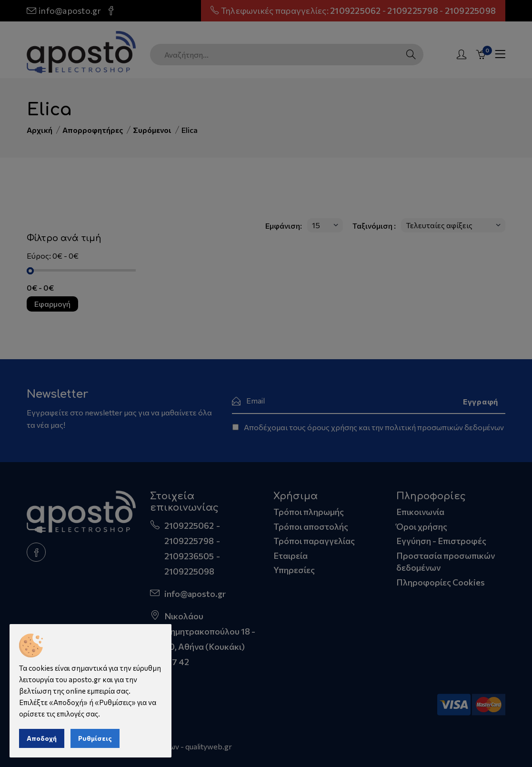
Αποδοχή (42, 738)
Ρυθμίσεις (95, 738)
